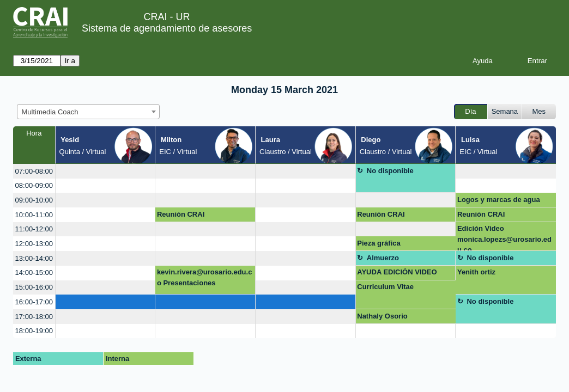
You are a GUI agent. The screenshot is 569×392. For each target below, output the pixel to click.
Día (470, 111)
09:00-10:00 (34, 200)
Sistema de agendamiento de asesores (167, 28)
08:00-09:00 (34, 185)
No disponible (390, 171)
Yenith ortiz (476, 272)
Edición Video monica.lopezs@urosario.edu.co (504, 238)
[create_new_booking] (105, 171)
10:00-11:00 (34, 215)
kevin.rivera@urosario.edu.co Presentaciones (205, 277)
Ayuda (483, 61)
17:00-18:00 (34, 317)
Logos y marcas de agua (499, 200)
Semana (505, 111)
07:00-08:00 (34, 171)
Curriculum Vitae (385, 287)
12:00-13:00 (34, 244)
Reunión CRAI (181, 214)
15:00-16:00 (34, 287)
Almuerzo (383, 258)
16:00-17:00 (34, 302)
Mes (539, 111)
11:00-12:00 (34, 229)
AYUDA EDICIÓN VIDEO (397, 272)
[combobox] (88, 112)
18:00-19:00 (34, 331)
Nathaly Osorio (382, 316)
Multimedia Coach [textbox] (50, 112)
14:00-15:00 (34, 272)
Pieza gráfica (379, 243)
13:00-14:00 (34, 258)
